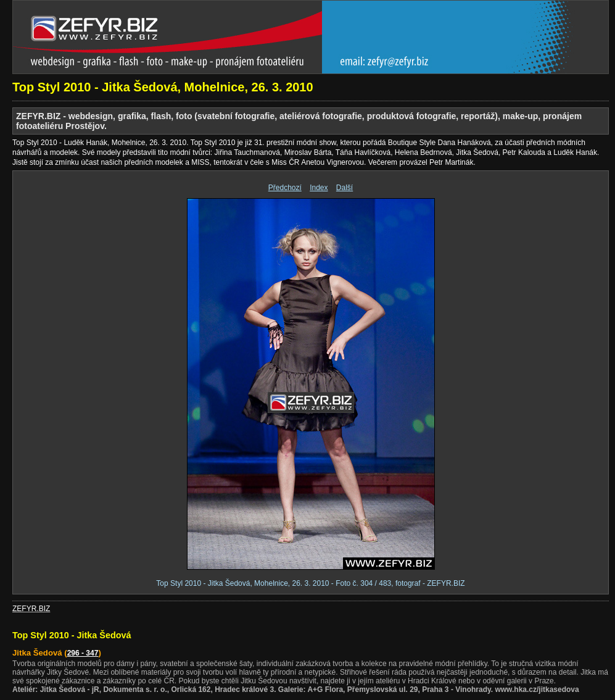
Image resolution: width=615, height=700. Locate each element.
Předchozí (285, 188)
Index (319, 188)
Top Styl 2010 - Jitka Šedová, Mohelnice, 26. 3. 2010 (163, 87)
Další (345, 188)
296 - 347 (83, 653)
